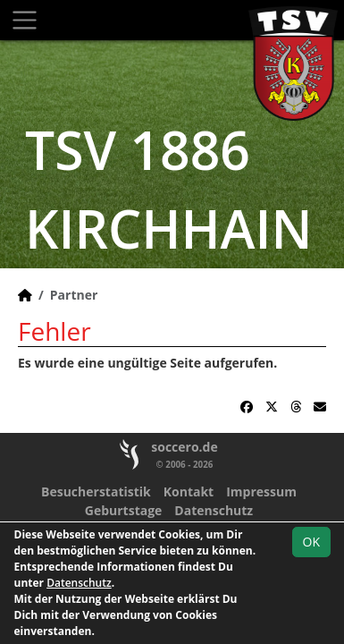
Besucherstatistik (96, 491)
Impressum (261, 491)
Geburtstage (124, 510)
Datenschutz (214, 510)
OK (311, 542)
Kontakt (189, 491)
